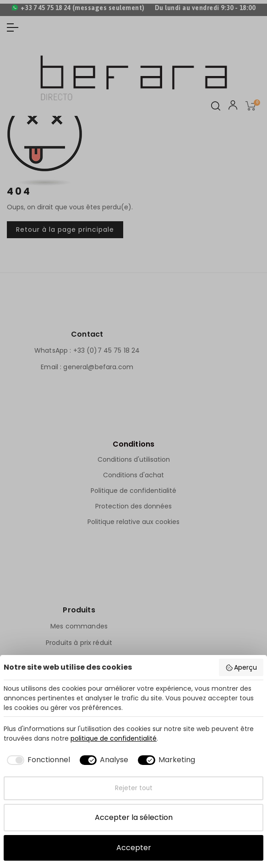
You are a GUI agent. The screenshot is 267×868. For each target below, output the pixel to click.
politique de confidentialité (114, 738)
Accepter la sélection (134, 817)
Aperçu (241, 667)
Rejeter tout (134, 788)
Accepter (134, 848)
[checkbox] (37, 760)
